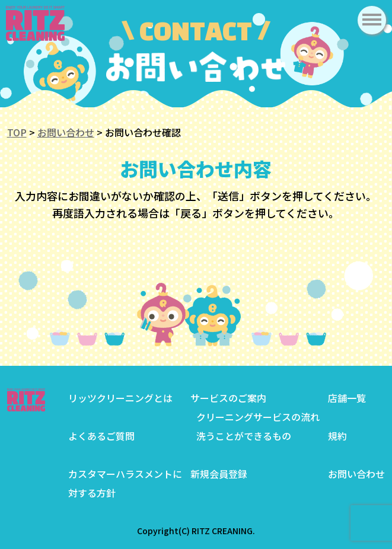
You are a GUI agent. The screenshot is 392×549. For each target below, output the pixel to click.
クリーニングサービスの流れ (258, 417)
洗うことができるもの (244, 436)
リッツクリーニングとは (120, 398)
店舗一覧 (347, 398)
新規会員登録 (219, 474)
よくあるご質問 (101, 436)
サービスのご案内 (228, 398)
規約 (337, 436)
